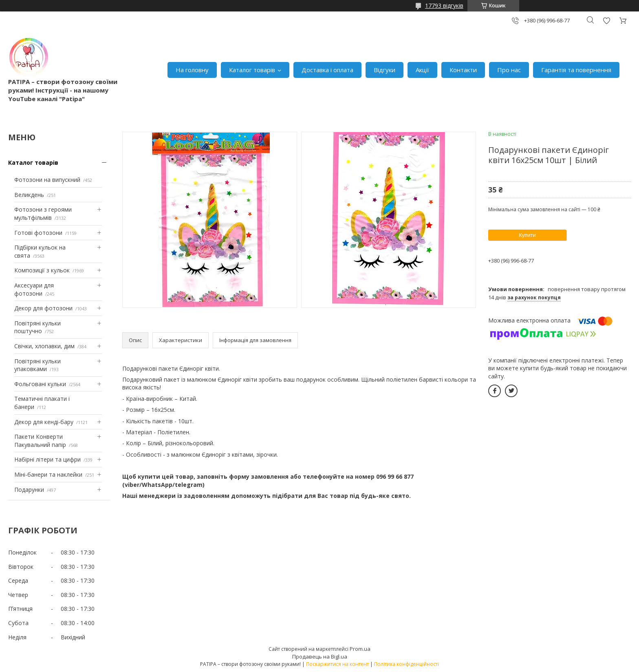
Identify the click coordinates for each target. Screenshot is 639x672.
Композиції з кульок (42, 270)
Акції (422, 70)
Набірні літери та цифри (47, 459)
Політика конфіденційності (407, 664)
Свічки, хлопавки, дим (44, 346)
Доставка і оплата (327, 70)
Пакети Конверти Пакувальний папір (40, 441)
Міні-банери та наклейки (48, 474)
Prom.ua (360, 649)
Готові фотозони (38, 233)
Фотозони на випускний (47, 180)
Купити (527, 235)
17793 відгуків (444, 6)
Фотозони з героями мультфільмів (43, 213)
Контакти (463, 70)
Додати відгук (606, 21)
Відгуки (385, 70)
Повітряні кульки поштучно (37, 327)
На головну (192, 70)
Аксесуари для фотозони (34, 289)
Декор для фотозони (43, 308)
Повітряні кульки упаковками (37, 365)
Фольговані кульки (40, 384)
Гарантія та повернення (576, 70)
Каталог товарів (252, 70)
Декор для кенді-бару (44, 422)
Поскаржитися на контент (337, 664)
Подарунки (29, 490)
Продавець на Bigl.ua (320, 657)
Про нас (509, 70)
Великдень (29, 195)
